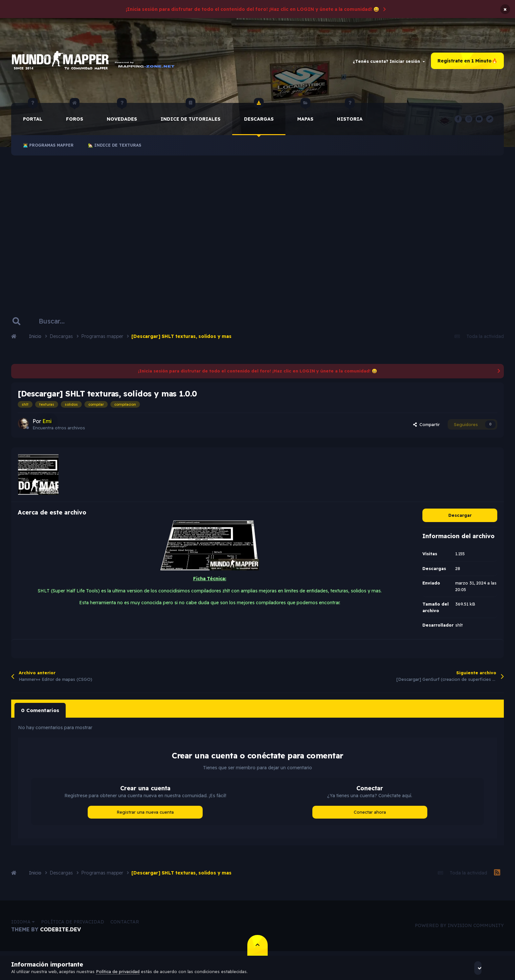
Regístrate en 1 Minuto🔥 (467, 63)
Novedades (122, 116)
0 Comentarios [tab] (39, 713)
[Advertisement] (257, 228)
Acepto (486, 968)
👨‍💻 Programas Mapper (48, 149)
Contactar (125, 924)
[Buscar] (56, 325)
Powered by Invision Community (459, 928)
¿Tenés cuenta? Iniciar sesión (389, 63)
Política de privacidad (73, 924)
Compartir (426, 428)
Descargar (460, 519)
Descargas (259, 116)
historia (350, 116)
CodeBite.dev (60, 932)
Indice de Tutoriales (190, 116)
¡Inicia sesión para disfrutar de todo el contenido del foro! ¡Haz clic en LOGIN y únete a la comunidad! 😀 (252, 9)
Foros (75, 116)
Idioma (23, 924)
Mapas (305, 116)
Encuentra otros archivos (59, 431)
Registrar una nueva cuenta (145, 815)
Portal (33, 116)
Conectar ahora (370, 815)
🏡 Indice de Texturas (115, 149)
